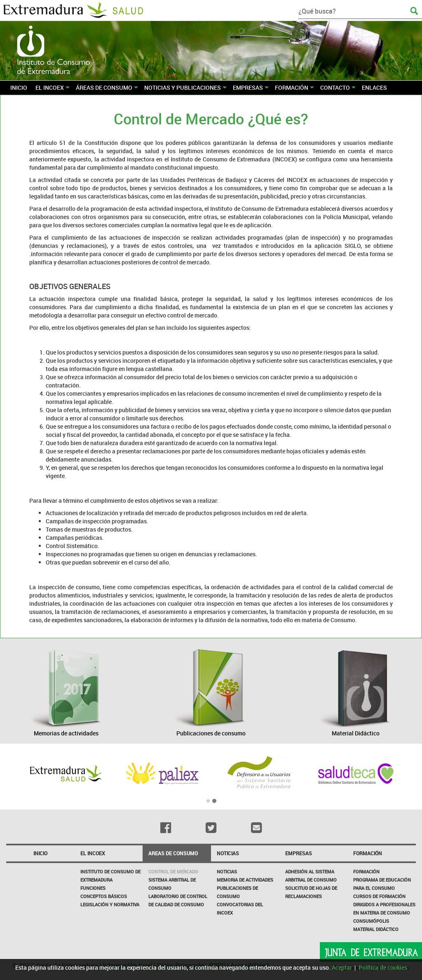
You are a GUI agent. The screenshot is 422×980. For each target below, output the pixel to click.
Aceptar (342, 967)
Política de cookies (383, 967)
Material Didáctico (376, 929)
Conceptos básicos (104, 896)
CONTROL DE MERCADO (173, 871)
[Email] (256, 828)
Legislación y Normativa (110, 904)
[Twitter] (211, 828)
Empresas (299, 853)
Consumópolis (371, 921)
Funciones (93, 888)
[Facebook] (165, 828)
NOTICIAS (228, 853)
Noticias (227, 871)
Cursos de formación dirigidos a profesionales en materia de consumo (384, 904)
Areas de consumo (173, 853)
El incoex (93, 853)
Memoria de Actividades (245, 880)
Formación (368, 853)
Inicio (40, 853)
